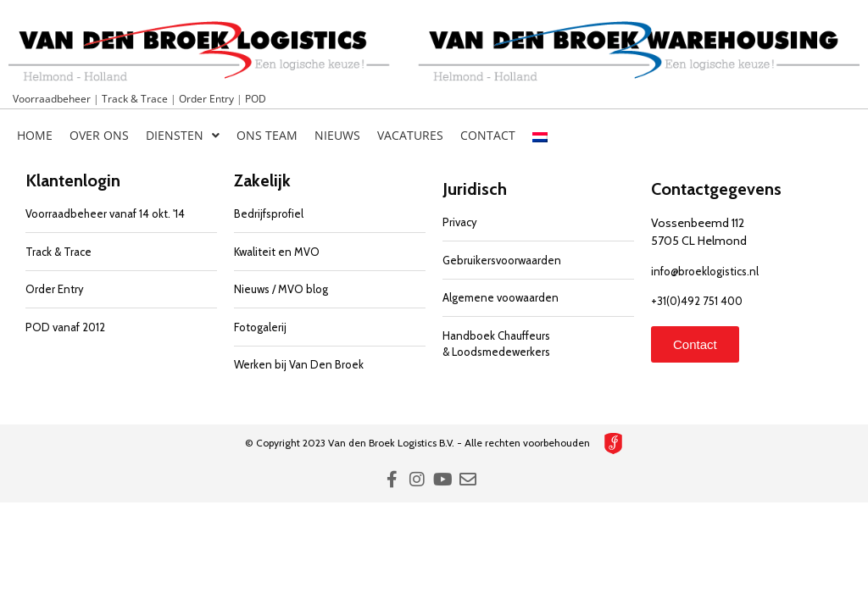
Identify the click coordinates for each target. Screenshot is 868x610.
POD (256, 99)
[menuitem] (540, 136)
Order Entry (208, 99)
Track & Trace (136, 99)
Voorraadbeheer (53, 99)
